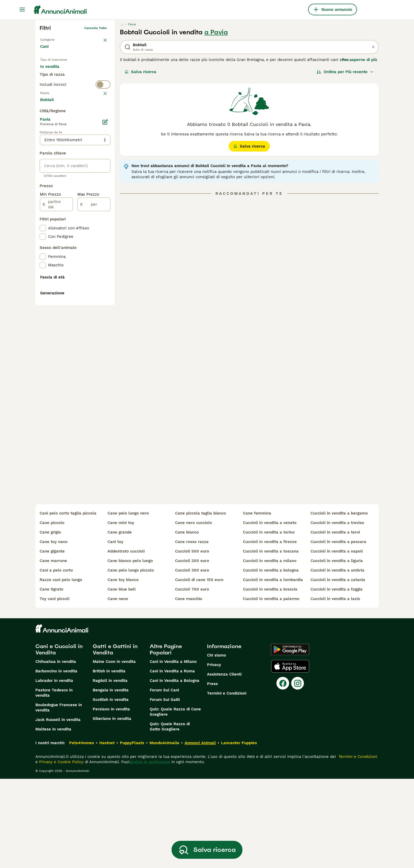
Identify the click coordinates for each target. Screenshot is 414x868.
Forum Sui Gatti (165, 789)
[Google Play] (290, 739)
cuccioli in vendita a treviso (337, 612)
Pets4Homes (82, 832)
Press (212, 773)
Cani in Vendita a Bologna (175, 770)
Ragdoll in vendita (110, 770)
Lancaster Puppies (239, 832)
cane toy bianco (123, 669)
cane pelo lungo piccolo (131, 659)
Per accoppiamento (63, 84)
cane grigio (50, 621)
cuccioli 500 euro (192, 640)
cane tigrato (51, 678)
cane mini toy (121, 612)
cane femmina (257, 602)
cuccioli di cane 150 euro (199, 669)
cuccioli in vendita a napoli (337, 640)
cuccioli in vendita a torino (269, 621)
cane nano (118, 688)
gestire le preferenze (150, 851)
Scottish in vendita (111, 789)
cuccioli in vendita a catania (338, 669)
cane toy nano (54, 631)
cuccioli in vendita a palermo (271, 688)
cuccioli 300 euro (192, 659)
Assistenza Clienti (224, 763)
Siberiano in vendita (112, 808)
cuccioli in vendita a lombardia (273, 669)
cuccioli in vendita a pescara (338, 631)
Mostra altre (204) (62, 225)
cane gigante (52, 640)
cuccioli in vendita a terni (335, 621)
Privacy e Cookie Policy (61, 851)
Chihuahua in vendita (56, 751)
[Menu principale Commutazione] (22, 10)
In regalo (84, 72)
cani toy (115, 631)
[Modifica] (105, 248)
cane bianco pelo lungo (130, 650)
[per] (94, 330)
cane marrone (53, 650)
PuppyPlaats (132, 832)
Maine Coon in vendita (114, 751)
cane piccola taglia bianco (201, 602)
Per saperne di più (359, 60)
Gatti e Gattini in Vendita (115, 739)
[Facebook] (283, 772)
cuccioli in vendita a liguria (337, 650)
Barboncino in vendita (56, 760)
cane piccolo (52, 612)
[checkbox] (43, 141)
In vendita (54, 72)
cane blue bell (122, 678)
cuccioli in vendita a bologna (271, 659)
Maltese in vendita (53, 818)
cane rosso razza (192, 631)
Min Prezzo (50, 320)
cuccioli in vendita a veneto (270, 612)
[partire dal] (56, 330)
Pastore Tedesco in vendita (54, 782)
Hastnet (107, 832)
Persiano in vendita (111, 798)
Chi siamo (217, 744)
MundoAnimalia (164, 832)
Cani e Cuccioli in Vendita (59, 739)
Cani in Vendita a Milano (173, 751)
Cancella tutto (95, 28)
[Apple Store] (290, 756)
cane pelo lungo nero (128, 602)
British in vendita (109, 760)
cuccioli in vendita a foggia (337, 678)
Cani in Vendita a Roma (172, 760)
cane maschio (189, 688)
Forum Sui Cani (164, 779)
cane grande (120, 621)
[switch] (75, 105)
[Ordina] (345, 72)
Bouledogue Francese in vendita (59, 797)
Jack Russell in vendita (58, 809)
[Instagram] (298, 772)
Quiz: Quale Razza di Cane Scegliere (175, 801)
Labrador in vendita (54, 770)
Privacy (214, 754)
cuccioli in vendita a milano (270, 650)
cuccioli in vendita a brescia (270, 678)
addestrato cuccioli (126, 640)
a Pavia (216, 32)
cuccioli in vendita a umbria (337, 659)
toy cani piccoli (55, 688)
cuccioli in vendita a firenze (270, 631)
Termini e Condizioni (227, 782)
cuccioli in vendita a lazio (335, 688)
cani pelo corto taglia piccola (68, 602)
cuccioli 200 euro (192, 650)
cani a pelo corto (56, 659)
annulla (101, 115)
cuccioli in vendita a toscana (271, 640)
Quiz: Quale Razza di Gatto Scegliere (170, 816)
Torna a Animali (52, 39)
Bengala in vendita (111, 779)
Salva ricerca (140, 72)
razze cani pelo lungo (61, 669)
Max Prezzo (88, 320)
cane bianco (187, 621)
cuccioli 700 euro (192, 678)
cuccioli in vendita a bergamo (339, 602)
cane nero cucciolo (194, 612)
